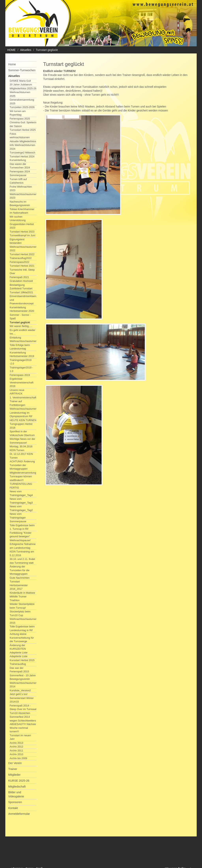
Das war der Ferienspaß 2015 (19, 670)
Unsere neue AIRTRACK (17, 392)
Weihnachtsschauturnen (23, 409)
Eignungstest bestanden (17, 241)
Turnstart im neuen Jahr (20, 737)
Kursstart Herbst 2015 (22, 660)
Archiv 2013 (16, 743)
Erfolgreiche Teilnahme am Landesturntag (23, 546)
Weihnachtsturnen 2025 (20, 94)
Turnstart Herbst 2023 (22, 232)
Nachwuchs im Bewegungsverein (20, 204)
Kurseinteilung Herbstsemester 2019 (22, 354)
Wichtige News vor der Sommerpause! (22, 441)
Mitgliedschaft (17, 787)
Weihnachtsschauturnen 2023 (23, 196)
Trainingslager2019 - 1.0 (21, 369)
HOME (11, 50)
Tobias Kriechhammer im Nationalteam (22, 211)
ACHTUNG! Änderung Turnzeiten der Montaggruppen (22, 465)
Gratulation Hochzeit (21, 281)
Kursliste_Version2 (20, 690)
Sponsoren (15, 802)
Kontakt (13, 808)
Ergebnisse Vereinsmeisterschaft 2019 (22, 382)
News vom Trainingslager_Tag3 (21, 501)
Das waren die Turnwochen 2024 (20, 166)
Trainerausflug (18, 664)
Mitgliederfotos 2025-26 (23, 88)
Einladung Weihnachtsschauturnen (23, 339)
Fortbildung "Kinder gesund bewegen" (21, 535)
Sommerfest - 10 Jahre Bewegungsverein (23, 677)
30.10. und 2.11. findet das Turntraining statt (22, 561)
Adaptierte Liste (19, 656)
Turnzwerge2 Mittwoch (22, 153)
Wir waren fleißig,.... (21, 326)
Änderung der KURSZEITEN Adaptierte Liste (19, 649)
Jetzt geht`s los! (19, 694)
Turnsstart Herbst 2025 (23, 130)
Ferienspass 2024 (20, 171)
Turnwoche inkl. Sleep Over (22, 272)
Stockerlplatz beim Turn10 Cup (20, 613)
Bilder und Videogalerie (16, 794)
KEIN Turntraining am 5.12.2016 (22, 553)
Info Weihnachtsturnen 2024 (22, 147)
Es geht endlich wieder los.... (22, 332)
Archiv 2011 (16, 751)
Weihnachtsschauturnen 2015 (23, 621)
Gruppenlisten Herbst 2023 (22, 226)
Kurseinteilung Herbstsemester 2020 (22, 309)
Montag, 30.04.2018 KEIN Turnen (21, 448)
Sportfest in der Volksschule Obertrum (22, 433)
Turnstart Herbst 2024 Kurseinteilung (22, 158)
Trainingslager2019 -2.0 (21, 362)
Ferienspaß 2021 (19, 277)
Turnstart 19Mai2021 (21, 292)
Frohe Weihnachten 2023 (21, 189)
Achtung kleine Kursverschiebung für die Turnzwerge (22, 638)
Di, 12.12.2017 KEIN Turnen (21, 456)
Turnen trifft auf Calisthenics (18, 181)
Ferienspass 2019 (20, 375)
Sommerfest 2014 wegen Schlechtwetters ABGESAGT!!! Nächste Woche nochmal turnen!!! (23, 724)
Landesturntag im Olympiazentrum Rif (21, 415)
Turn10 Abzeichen (20, 713)
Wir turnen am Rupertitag (18, 113)
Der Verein (15, 763)
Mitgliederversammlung (23, 473)
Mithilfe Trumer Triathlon (18, 598)
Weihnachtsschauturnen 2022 (23, 249)
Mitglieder (14, 775)
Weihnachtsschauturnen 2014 (23, 685)
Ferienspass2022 (19, 262)
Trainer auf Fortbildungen (17, 403)
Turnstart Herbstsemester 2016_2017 (19, 585)
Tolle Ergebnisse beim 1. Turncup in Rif (22, 527)
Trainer (13, 769)
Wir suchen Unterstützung (18, 219)
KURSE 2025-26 (19, 781)
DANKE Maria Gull (20, 81)
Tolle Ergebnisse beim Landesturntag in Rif (22, 628)
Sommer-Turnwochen (22, 70)
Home (12, 64)
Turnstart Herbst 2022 (22, 254)
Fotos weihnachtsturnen (20, 136)
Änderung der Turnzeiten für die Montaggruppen (20, 570)
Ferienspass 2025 (20, 119)
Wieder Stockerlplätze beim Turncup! (22, 606)
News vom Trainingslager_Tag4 (21, 493)
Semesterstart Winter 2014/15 (22, 700)
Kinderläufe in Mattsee (22, 593)
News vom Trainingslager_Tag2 (21, 508)
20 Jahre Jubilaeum (21, 85)
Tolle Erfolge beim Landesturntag (20, 347)
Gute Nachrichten (20, 578)
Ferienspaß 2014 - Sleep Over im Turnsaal (23, 707)
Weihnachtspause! (20, 540)
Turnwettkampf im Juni (22, 235)
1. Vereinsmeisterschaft (23, 398)
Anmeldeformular (19, 814)
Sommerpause (18, 175)
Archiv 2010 (16, 754)
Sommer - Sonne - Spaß (20, 317)
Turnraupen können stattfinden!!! (21, 478)
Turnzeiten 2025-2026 (22, 107)
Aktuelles (26, 50)
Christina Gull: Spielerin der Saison (23, 124)
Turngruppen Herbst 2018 (21, 426)
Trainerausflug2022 (21, 258)
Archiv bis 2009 (18, 758)
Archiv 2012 (16, 747)
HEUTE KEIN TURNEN (23, 420)
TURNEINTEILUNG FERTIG (21, 486)
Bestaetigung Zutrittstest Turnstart (21, 287)
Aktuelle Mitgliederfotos (23, 141)
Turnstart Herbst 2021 (22, 266)
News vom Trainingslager (18, 516)
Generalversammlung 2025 (22, 102)
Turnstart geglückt (20, 322)
